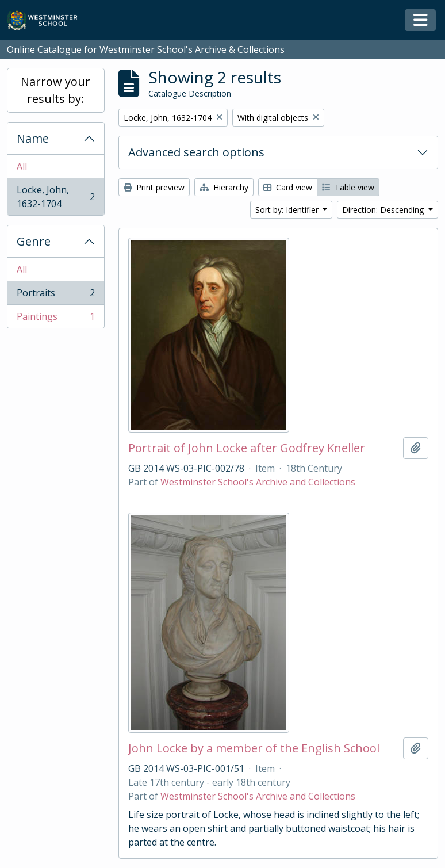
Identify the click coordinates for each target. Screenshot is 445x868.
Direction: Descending (384, 210)
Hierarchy (224, 187)
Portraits (55, 295)
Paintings (55, 319)
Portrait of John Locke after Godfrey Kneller (247, 448)
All (22, 166)
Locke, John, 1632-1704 (55, 197)
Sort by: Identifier (288, 210)
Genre (34, 241)
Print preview (154, 187)
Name (33, 138)
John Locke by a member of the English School (254, 748)
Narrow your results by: (55, 90)
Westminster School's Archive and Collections (258, 482)
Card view (288, 187)
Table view (348, 187)
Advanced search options (196, 152)
